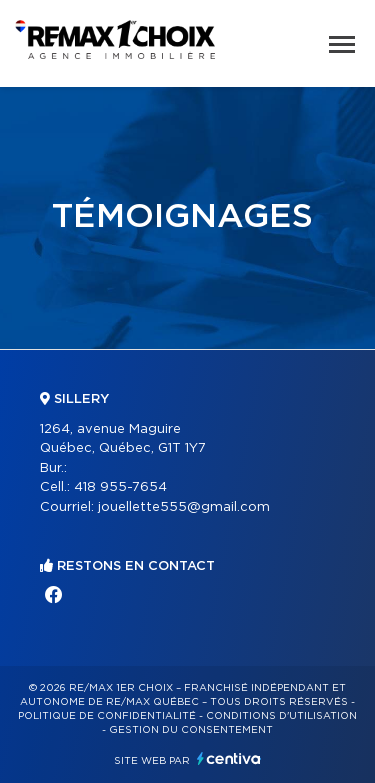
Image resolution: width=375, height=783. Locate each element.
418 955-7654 (120, 487)
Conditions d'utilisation (281, 716)
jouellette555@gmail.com (184, 507)
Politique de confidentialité (107, 716)
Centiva (229, 758)
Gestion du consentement (191, 730)
